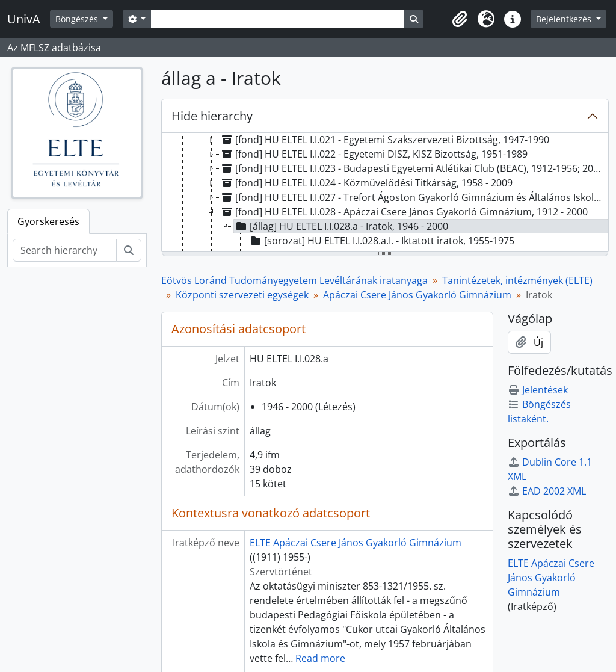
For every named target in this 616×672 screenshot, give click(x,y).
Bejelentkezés (565, 19)
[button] (460, 19)
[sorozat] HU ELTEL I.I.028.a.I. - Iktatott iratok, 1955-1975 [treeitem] (381, 241)
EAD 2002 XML (547, 491)
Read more (320, 658)
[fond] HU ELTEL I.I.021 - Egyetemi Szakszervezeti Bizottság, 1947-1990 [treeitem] (384, 140)
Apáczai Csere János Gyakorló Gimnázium (417, 295)
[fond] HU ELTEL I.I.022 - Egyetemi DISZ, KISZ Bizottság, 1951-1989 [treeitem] (374, 154)
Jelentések (538, 390)
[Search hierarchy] (65, 250)
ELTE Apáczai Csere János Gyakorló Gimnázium (356, 543)
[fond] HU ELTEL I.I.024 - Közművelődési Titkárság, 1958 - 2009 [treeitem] (366, 183)
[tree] (385, 193)
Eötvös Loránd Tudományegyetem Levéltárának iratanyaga (294, 280)
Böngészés (78, 19)
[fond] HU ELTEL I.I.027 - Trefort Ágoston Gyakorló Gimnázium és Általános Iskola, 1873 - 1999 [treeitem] (414, 197)
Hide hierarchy (212, 116)
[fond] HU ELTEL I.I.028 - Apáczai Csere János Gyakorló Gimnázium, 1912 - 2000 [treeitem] (404, 212)
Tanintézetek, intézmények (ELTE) (517, 280)
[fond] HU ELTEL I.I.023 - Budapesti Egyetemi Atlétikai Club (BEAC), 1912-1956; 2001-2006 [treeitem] (414, 168)
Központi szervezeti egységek (242, 295)
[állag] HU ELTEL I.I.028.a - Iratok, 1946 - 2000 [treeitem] (341, 226)
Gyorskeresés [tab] (48, 221)
